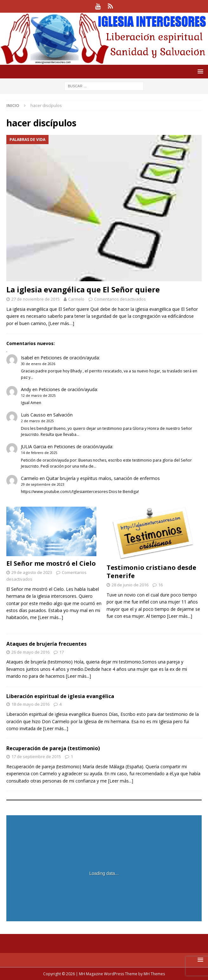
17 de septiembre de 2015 (36, 757)
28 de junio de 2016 (130, 585)
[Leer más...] (51, 617)
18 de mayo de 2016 (30, 704)
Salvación (63, 415)
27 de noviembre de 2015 (36, 299)
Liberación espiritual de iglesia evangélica (60, 696)
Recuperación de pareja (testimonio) (53, 748)
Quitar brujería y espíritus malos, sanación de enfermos (103, 478)
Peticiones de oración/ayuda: (70, 358)
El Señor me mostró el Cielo (51, 563)
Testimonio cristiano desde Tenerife (151, 572)
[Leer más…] (61, 323)
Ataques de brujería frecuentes (46, 644)
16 (160, 585)
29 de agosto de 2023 (32, 572)
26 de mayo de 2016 (30, 652)
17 (62, 652)
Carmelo (76, 299)
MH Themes (154, 974)
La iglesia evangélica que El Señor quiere (83, 289)
